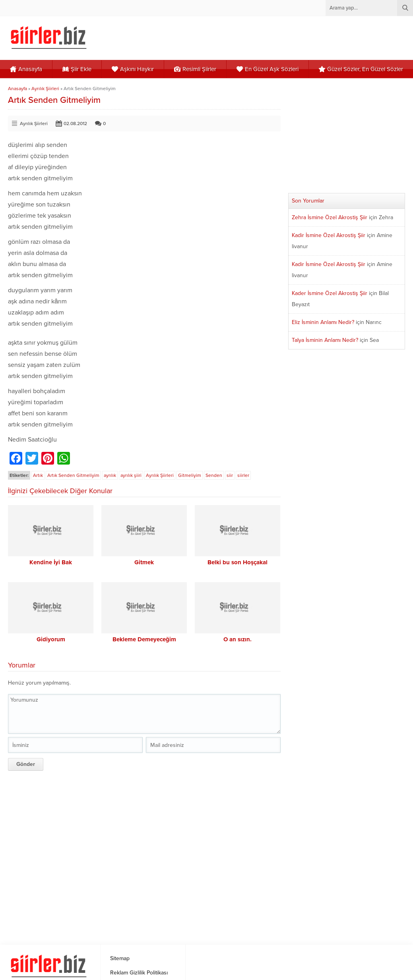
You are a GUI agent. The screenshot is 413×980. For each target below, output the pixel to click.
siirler (243, 475)
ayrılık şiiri (131, 475)
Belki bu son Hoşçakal (238, 562)
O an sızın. (238, 639)
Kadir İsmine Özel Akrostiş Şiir (329, 235)
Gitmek (144, 562)
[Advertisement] (145, 855)
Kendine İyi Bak (51, 562)
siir (230, 475)
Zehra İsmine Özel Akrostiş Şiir (330, 217)
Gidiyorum (51, 639)
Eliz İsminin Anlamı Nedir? (323, 322)
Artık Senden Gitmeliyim (73, 475)
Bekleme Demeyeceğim (144, 639)
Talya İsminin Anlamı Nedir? (325, 340)
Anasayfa (17, 89)
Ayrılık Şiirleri (45, 89)
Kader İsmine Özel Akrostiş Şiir (330, 293)
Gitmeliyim (190, 475)
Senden (214, 475)
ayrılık (110, 475)
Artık (38, 475)
